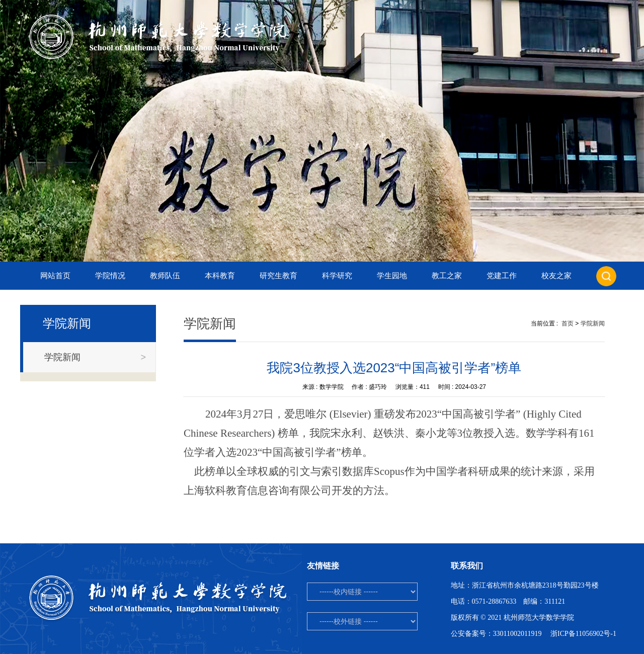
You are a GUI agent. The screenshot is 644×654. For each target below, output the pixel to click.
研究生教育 (278, 276)
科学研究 (337, 276)
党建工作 (502, 276)
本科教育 (220, 276)
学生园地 (392, 276)
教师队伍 (165, 276)
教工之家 (447, 276)
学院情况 (110, 276)
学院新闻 (593, 323)
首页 (568, 323)
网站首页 (55, 276)
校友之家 (556, 276)
